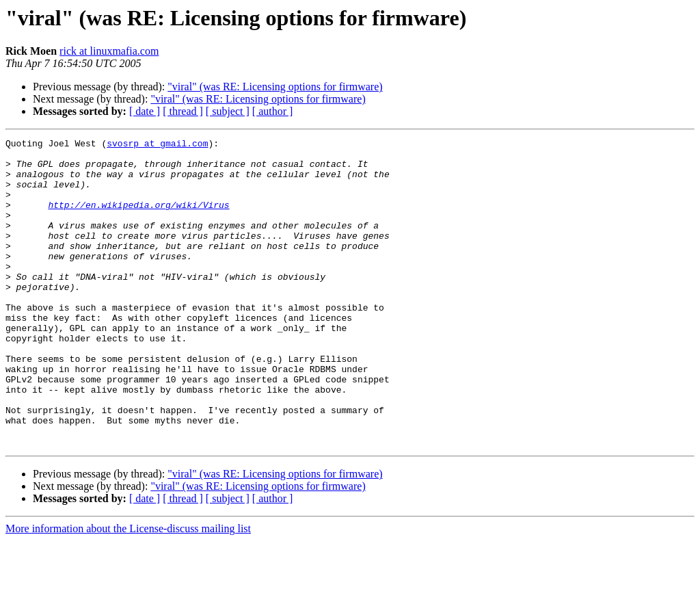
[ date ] (145, 111)
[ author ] (273, 111)
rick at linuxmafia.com (109, 51)
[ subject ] (228, 111)
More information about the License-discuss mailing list (128, 590)
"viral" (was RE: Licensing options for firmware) (275, 87)
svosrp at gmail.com (157, 145)
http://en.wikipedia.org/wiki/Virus (138, 219)
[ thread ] (183, 111)
